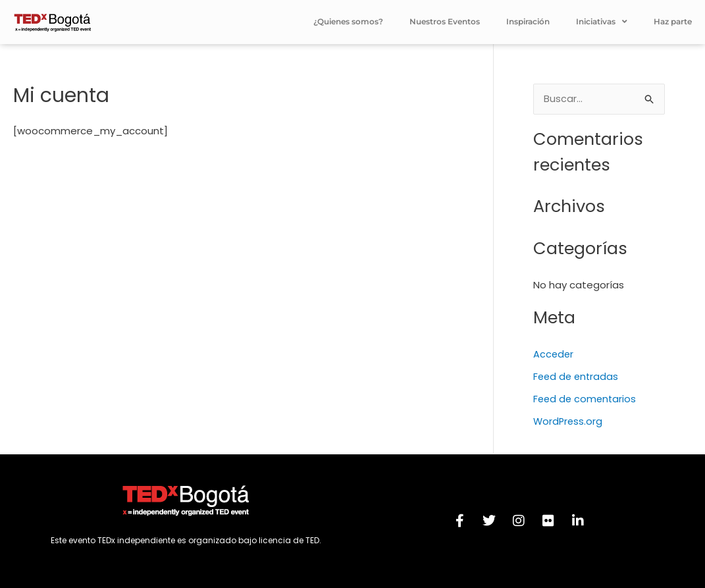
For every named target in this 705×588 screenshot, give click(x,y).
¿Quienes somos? (348, 21)
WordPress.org (569, 422)
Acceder (554, 355)
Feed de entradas (577, 378)
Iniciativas (602, 22)
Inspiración (528, 21)
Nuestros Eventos (445, 21)
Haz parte (673, 21)
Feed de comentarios (586, 399)
